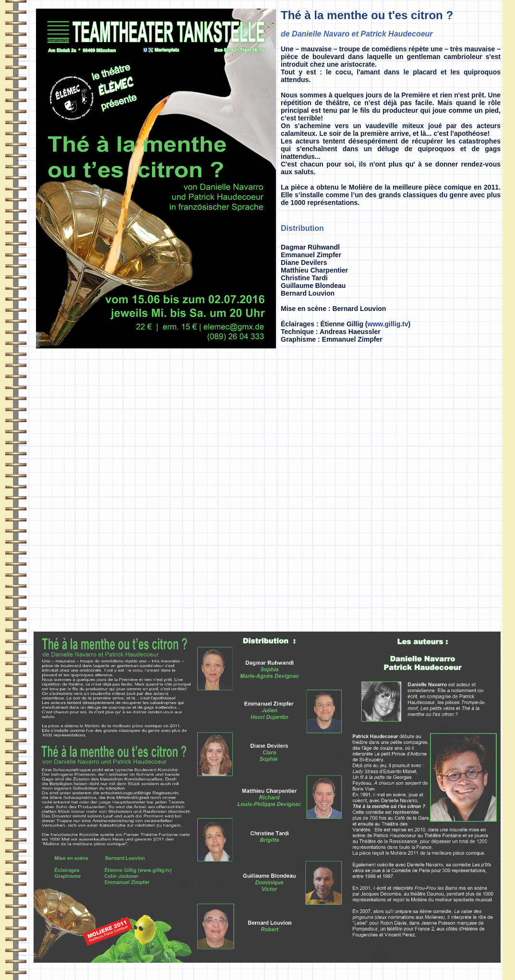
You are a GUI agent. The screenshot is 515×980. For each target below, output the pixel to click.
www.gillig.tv (388, 324)
